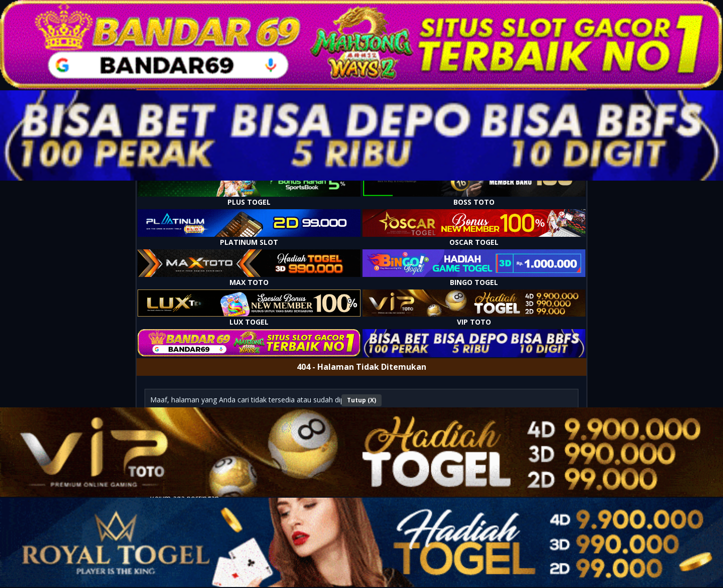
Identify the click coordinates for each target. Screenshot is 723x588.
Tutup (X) (361, 400)
